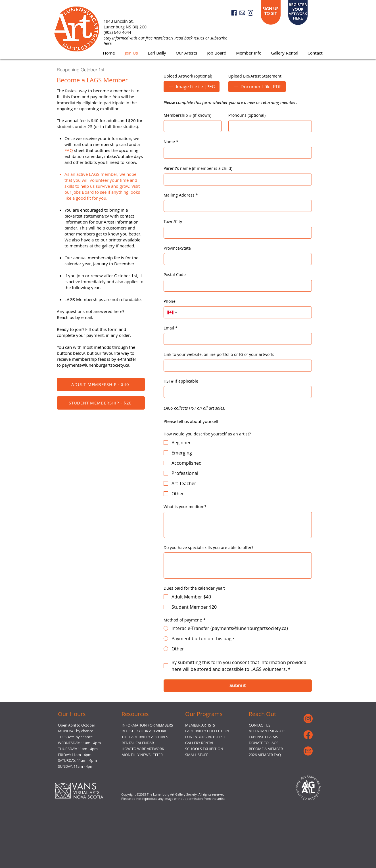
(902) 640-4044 (117, 32)
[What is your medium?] (238, 525)
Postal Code (175, 275)
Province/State (177, 248)
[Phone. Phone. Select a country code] (173, 312)
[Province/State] (236, 259)
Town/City (173, 221)
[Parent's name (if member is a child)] (236, 180)
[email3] (242, 13)
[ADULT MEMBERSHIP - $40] (101, 384)
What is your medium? (185, 507)
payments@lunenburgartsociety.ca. (96, 365)
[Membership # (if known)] (191, 126)
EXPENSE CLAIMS (263, 737)
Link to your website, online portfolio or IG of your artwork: (219, 354)
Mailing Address (181, 195)
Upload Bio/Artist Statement (255, 76)
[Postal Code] (236, 286)
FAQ (69, 150)
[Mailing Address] (236, 206)
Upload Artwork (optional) (188, 76)
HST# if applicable (181, 381)
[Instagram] (250, 13)
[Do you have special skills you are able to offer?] (238, 566)
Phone (170, 301)
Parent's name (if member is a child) (198, 168)
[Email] (236, 339)
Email (171, 328)
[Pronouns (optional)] (269, 126)
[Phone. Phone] (243, 312)
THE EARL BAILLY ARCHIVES (145, 737)
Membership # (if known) (187, 115)
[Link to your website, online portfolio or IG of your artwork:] (236, 366)
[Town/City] (236, 233)
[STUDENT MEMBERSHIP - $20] (101, 403)
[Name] (236, 153)
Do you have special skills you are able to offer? (208, 547)
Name (171, 142)
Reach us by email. (75, 317)
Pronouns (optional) (247, 115)
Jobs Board (83, 192)
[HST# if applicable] (236, 392)
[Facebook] (234, 13)
